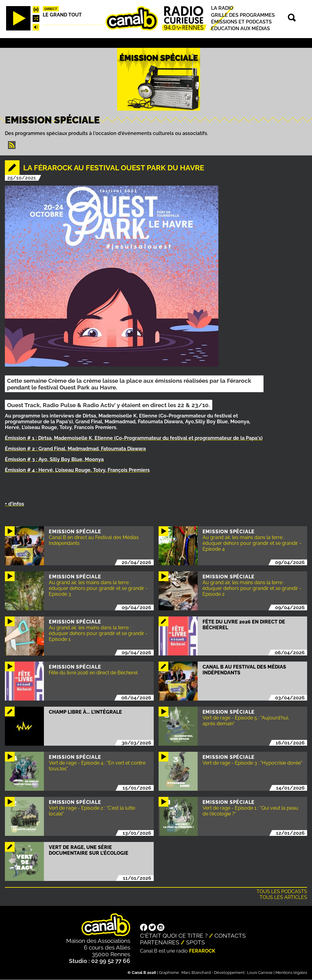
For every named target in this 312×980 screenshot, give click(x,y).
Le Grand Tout (62, 15)
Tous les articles (283, 897)
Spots (195, 942)
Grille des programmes (243, 15)
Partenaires (160, 942)
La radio (222, 8)
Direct (51, 9)
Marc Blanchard (196, 973)
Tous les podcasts (282, 891)
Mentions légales (291, 973)
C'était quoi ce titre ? (174, 936)
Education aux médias (240, 28)
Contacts (230, 936)
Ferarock (202, 951)
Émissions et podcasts (241, 22)
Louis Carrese (260, 973)
